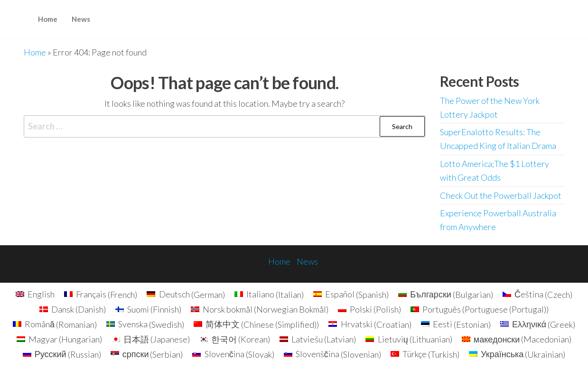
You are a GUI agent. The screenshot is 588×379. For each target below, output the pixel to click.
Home (48, 19)
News (81, 19)
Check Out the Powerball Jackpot (501, 195)
